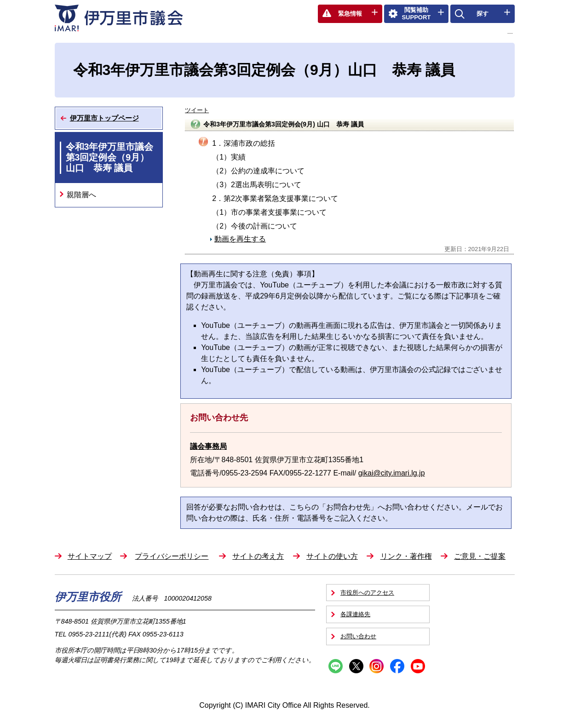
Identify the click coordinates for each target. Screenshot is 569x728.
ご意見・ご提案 (480, 556)
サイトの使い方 (332, 556)
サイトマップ (90, 556)
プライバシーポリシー (172, 556)
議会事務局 (208, 446)
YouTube (418, 666)
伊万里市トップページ (104, 118)
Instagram (376, 666)
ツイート (197, 110)
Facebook (397, 666)
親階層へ (81, 195)
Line (336, 666)
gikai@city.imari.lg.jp (392, 473)
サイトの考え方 (258, 556)
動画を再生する (240, 239)
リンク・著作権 (406, 556)
